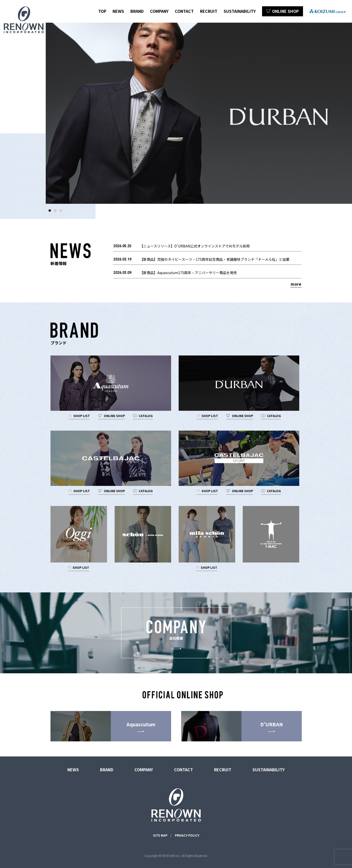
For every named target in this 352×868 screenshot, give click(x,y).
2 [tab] (57, 212)
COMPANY (159, 11)
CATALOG (146, 416)
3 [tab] (62, 212)
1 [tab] (51, 212)
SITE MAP (160, 835)
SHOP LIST (82, 416)
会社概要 (176, 630)
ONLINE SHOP (114, 416)
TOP (102, 11)
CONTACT (184, 11)
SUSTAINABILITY (240, 11)
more (296, 284)
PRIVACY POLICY (187, 835)
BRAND (137, 11)
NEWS (118, 11)
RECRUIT (209, 11)
